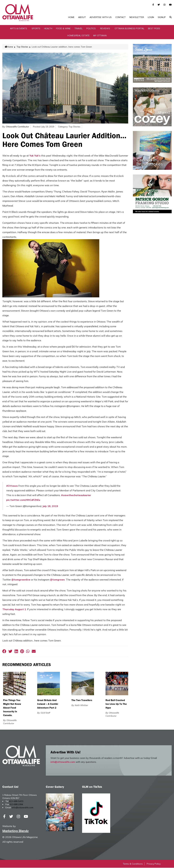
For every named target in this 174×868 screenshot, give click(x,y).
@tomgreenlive (21, 580)
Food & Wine (63, 29)
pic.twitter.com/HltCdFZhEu (23, 500)
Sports (36, 29)
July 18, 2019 (50, 506)
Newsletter (137, 17)
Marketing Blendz (15, 831)
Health (48, 29)
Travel (78, 29)
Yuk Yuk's (35, 156)
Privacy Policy (154, 864)
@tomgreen (57, 580)
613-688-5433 (16, 802)
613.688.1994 (16, 805)
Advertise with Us (101, 17)
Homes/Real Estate (78, 36)
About (82, 17)
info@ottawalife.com (63, 762)
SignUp (162, 17)
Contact (121, 17)
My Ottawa (100, 36)
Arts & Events (19, 29)
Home (71, 17)
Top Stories (22, 47)
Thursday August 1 (14, 610)
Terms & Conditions (133, 864)
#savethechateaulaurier (76, 495)
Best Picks (154, 29)
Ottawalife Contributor (18, 127)
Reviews (105, 29)
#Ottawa (12, 486)
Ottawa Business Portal (129, 29)
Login (151, 17)
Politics (91, 29)
